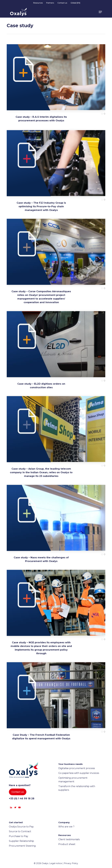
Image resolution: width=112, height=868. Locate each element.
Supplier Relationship (21, 841)
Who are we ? (66, 827)
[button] (100, 12)
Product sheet (67, 844)
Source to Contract (20, 831)
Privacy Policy (71, 863)
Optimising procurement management (73, 780)
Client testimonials (69, 839)
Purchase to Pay (19, 836)
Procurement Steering (22, 846)
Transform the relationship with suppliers (77, 788)
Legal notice (56, 863)
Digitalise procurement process (77, 768)
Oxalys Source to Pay (21, 827)
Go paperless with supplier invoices (79, 773)
